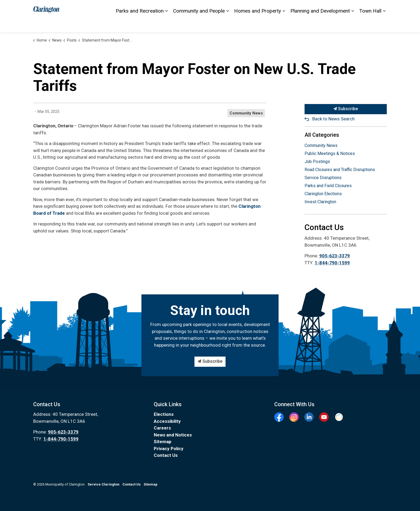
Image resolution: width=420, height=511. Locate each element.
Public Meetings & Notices (330, 153)
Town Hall (370, 24)
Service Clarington (302, 8)
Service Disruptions (323, 178)
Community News (246, 113)
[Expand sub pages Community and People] (227, 24)
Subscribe (346, 109)
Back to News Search (333, 119)
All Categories (322, 135)
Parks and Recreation (140, 24)
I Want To (360, 8)
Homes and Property (258, 24)
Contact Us (226, 8)
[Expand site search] (381, 8)
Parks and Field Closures (328, 186)
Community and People (199, 24)
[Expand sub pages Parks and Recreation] (166, 24)
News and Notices (173, 435)
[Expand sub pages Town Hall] (384, 24)
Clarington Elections (323, 194)
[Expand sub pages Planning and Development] (352, 24)
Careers (162, 428)
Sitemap (274, 8)
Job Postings (317, 162)
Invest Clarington (320, 202)
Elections (335, 8)
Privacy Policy (169, 449)
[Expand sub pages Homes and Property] (284, 24)
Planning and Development (320, 24)
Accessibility (251, 8)
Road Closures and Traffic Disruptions (340, 170)
